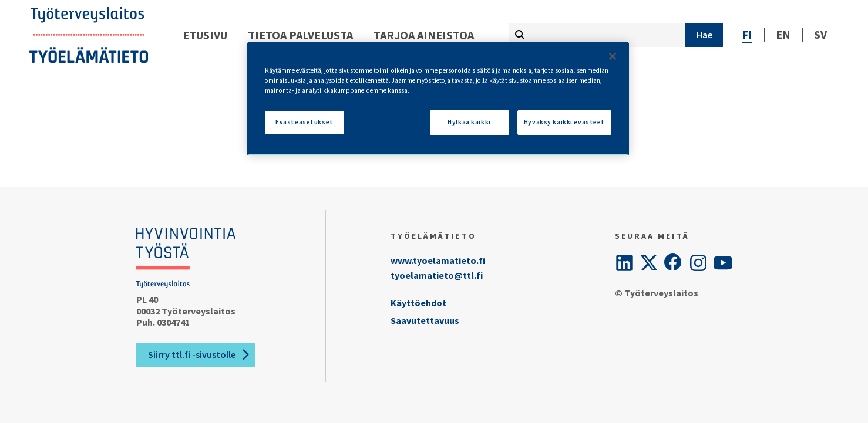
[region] (438, 99)
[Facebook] (674, 263)
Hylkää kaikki (469, 122)
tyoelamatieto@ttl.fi (437, 275)
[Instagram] (698, 263)
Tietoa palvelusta (300, 35)
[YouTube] (723, 263)
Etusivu (205, 35)
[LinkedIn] (624, 263)
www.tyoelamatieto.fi (438, 260)
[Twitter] (649, 263)
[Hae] (704, 35)
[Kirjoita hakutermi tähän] (597, 35)
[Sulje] (613, 56)
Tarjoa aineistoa (424, 35)
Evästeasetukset (305, 122)
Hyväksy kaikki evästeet (564, 122)
